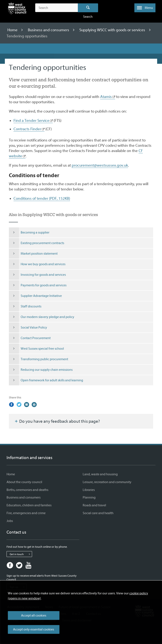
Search (88, 8)
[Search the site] (56, 8)
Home (13, 30)
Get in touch (21, 554)
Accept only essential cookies (34, 629)
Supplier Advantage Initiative (35, 296)
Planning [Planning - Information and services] (89, 497)
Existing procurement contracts (36, 243)
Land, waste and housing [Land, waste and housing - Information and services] (100, 474)
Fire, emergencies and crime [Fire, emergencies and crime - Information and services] (26, 513)
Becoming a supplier (29, 232)
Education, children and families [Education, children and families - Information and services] (29, 505)
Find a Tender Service (31, 121)
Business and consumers (49, 30)
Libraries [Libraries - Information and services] (89, 490)
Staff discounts (25, 306)
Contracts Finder (27, 129)
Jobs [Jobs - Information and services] (10, 521)
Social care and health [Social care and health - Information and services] (98, 513)
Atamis (106, 97)
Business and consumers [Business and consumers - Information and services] (24, 497)
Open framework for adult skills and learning (46, 380)
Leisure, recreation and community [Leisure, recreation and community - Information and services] (107, 482)
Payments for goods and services (38, 285)
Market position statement (33, 254)
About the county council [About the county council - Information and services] (24, 482)
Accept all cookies (34, 615)
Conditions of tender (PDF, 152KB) (42, 198)
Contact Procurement (30, 338)
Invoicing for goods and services (37, 275)
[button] (145, 8)
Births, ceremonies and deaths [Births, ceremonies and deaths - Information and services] (27, 490)
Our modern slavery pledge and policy (42, 317)
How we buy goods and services (37, 264)
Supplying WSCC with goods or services (113, 30)
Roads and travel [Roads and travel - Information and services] (94, 505)
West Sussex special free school (36, 349)
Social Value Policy (28, 327)
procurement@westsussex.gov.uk (100, 165)
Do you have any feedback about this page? (57, 421)
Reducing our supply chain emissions (41, 370)
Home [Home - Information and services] (11, 474)
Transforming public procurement (38, 359)
